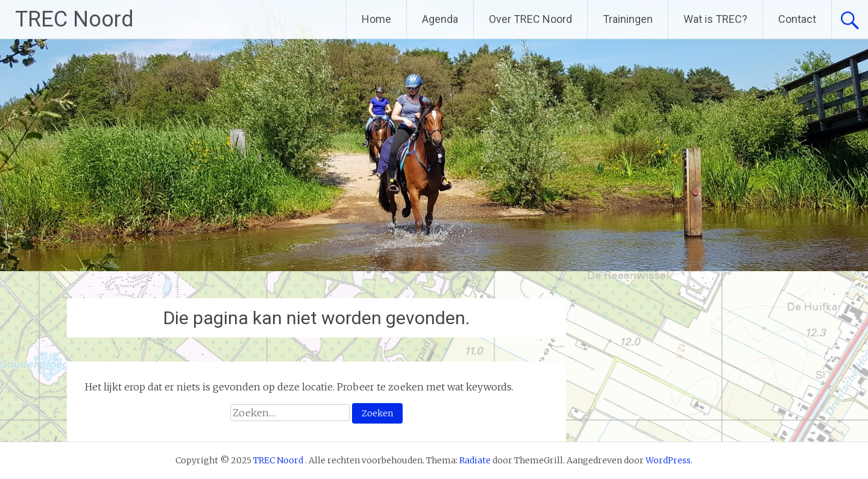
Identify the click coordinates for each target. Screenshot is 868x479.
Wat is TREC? (715, 19)
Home (376, 19)
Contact (797, 19)
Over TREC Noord (530, 19)
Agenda (440, 19)
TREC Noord (74, 19)
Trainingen (628, 19)
